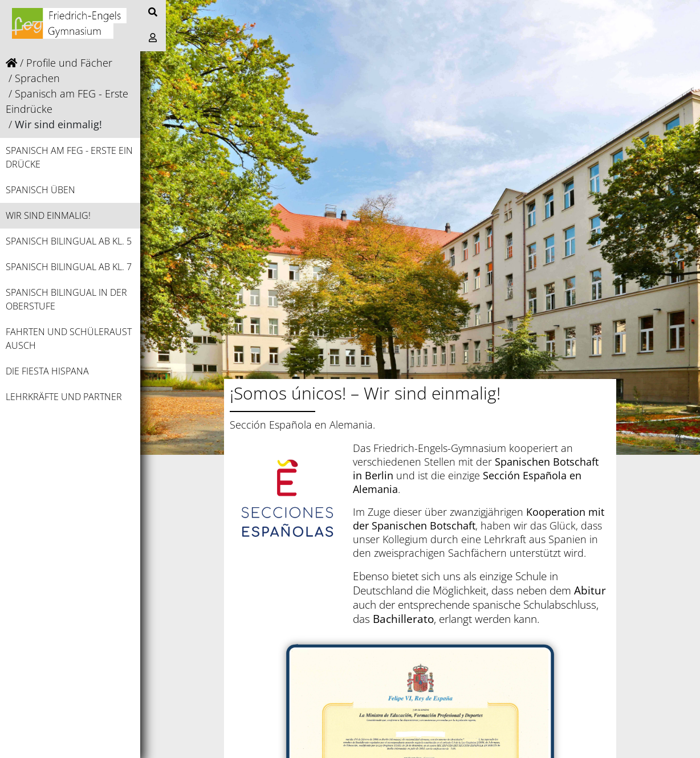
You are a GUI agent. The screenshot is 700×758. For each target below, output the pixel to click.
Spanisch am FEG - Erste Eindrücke (69, 157)
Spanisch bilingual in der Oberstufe (66, 299)
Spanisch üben (40, 190)
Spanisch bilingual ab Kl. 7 (69, 267)
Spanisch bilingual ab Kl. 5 (69, 241)
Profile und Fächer (69, 63)
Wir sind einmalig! (48, 215)
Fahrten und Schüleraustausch (69, 339)
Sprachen (37, 78)
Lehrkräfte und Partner (64, 397)
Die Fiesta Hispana (47, 371)
